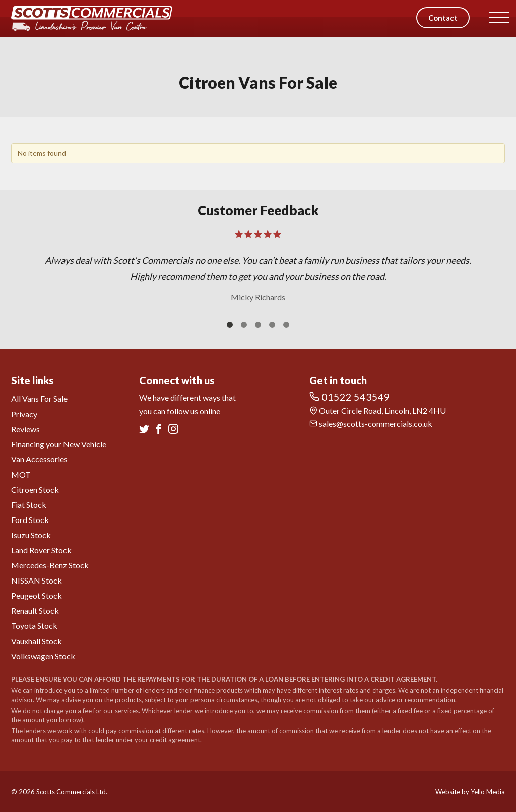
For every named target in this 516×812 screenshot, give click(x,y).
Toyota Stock (34, 626)
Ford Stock (30, 520)
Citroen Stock (35, 489)
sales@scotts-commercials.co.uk (371, 423)
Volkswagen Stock (43, 656)
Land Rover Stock (41, 550)
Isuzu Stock (31, 535)
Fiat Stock (29, 505)
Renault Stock (35, 611)
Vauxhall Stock (37, 641)
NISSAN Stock (37, 580)
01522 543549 (350, 397)
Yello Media (488, 792)
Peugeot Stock (37, 595)
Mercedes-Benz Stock (50, 565)
